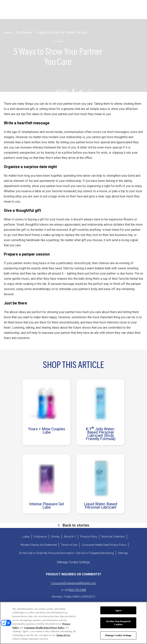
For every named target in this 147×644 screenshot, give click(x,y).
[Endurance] (40, 537)
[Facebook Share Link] (73, 91)
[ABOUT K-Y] (88, 10)
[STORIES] (63, 10)
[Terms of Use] (69, 545)
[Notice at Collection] (113, 537)
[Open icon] (139, 10)
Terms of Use (63, 635)
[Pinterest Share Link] (81, 91)
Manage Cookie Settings (118, 636)
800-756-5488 (78, 590)
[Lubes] (26, 537)
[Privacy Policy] (89, 537)
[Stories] (55, 537)
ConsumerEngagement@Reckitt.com (73, 583)
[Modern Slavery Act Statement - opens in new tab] (39, 545)
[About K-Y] (70, 537)
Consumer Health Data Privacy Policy (44, 628)
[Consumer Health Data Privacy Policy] (104, 545)
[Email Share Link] (89, 91)
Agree (118, 611)
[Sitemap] (123, 553)
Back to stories (75, 525)
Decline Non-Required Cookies (118, 623)
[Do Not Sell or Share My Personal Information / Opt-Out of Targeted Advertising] (66, 553)
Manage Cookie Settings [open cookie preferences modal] (73, 562)
